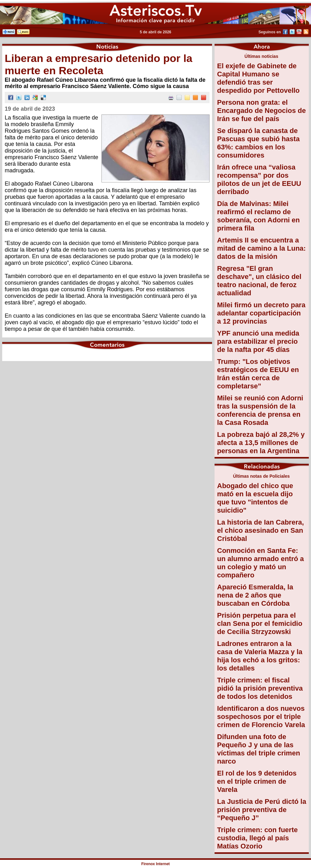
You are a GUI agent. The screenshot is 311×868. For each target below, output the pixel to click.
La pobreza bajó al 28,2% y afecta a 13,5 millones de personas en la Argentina (261, 443)
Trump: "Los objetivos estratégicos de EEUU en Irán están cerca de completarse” (258, 374)
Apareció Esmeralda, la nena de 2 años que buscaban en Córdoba (255, 595)
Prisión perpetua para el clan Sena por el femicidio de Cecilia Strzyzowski (260, 623)
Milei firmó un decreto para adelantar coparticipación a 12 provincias (261, 313)
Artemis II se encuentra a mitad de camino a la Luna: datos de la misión (261, 248)
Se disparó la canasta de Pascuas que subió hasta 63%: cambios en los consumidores (258, 143)
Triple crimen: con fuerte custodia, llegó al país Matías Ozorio (257, 838)
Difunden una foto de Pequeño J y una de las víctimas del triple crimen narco (259, 749)
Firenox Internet (156, 864)
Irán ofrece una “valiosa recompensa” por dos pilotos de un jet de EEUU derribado (259, 179)
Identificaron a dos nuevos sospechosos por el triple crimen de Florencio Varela (261, 717)
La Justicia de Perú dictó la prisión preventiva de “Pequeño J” (262, 810)
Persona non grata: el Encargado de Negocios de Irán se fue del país (261, 111)
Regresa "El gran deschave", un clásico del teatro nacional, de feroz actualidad (259, 281)
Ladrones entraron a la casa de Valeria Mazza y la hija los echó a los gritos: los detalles (260, 656)
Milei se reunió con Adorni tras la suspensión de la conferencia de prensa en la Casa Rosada (260, 410)
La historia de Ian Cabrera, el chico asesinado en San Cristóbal (260, 530)
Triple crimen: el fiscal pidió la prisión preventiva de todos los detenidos (260, 688)
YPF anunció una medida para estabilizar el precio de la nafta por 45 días (258, 341)
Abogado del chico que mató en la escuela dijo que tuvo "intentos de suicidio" (255, 498)
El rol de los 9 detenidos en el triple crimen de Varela (257, 781)
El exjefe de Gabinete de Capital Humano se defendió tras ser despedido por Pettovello (258, 78)
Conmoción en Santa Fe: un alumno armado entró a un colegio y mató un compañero (260, 563)
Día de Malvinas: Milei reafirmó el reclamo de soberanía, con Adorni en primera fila (258, 216)
